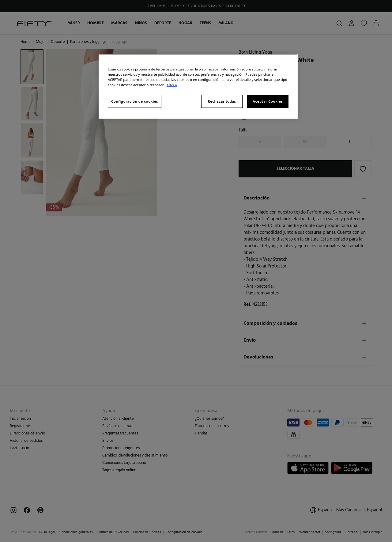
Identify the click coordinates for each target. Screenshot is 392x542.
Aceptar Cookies (268, 101)
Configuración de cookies (135, 101)
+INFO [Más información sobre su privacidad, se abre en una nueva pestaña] (172, 85)
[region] (198, 86)
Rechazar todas (222, 101)
